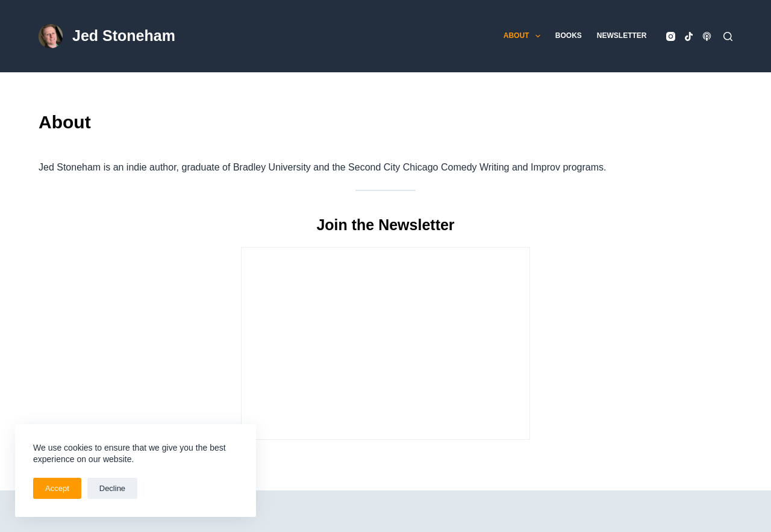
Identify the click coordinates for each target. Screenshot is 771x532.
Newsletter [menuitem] (622, 36)
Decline (112, 488)
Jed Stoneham (124, 36)
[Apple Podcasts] (707, 36)
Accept (57, 488)
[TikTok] (689, 36)
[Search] (728, 36)
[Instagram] (671, 36)
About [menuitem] (524, 36)
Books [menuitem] (569, 36)
